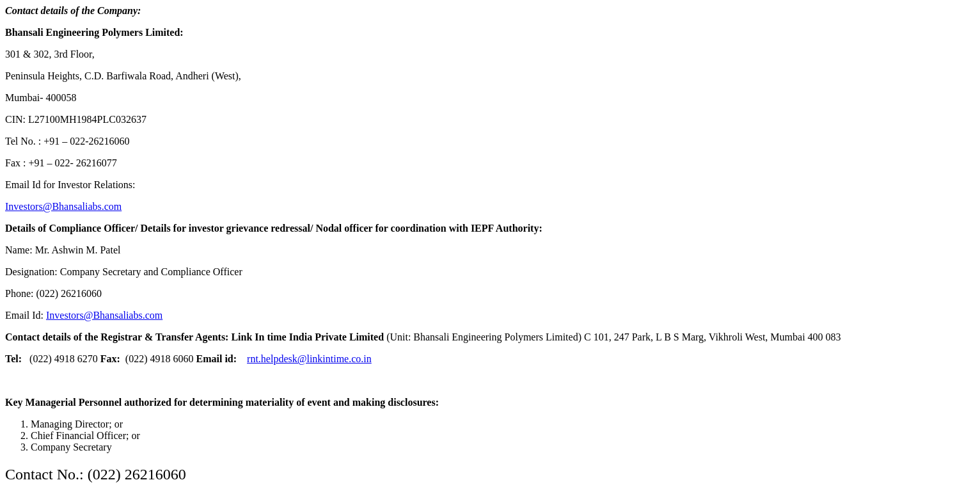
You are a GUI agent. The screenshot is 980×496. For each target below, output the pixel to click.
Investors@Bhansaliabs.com (63, 206)
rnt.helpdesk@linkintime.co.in (309, 359)
